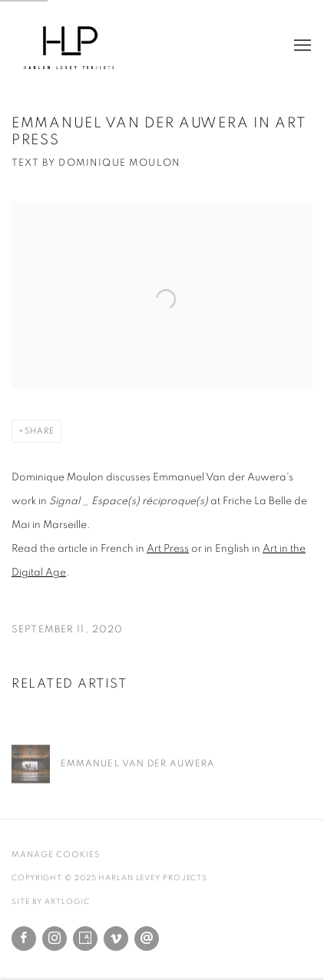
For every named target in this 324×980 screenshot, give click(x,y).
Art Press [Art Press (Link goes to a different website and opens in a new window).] (168, 549)
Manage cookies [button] (56, 855)
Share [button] (40, 431)
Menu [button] (301, 46)
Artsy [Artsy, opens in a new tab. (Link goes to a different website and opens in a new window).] (85, 939)
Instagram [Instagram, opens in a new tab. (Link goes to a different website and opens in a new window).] (55, 939)
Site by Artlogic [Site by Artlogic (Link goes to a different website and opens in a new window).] (50, 902)
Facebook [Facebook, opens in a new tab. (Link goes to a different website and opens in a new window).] (24, 939)
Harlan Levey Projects (139, 46)
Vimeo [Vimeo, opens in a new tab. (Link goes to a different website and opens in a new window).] (116, 939)
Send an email (147, 939)
